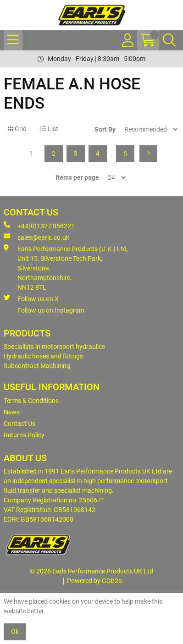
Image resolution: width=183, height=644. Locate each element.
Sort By (105, 129)
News (12, 412)
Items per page (77, 177)
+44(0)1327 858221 (39, 226)
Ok (15, 632)
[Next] (148, 154)
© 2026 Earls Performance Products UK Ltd (91, 571)
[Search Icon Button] (169, 40)
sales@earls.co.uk (36, 237)
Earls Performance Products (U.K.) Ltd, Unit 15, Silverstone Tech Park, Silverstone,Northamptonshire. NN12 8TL (66, 268)
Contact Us (19, 424)
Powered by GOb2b (94, 581)
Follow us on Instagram (51, 310)
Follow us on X (31, 298)
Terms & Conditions (31, 401)
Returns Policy (24, 435)
